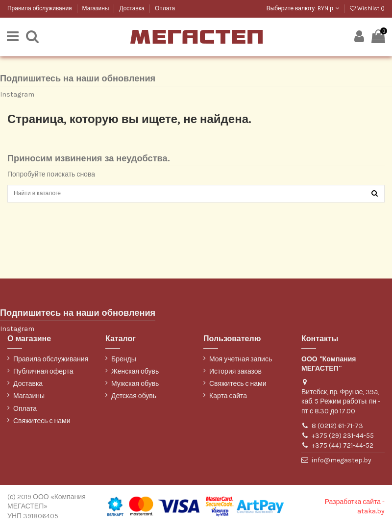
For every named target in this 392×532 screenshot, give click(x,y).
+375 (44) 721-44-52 (343, 449)
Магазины (97, 8)
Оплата (165, 8)
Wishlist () (367, 8)
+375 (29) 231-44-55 (343, 439)
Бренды (124, 363)
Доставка (132, 8)
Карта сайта (228, 400)
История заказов (235, 375)
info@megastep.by (342, 464)
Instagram (17, 95)
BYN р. (329, 8)
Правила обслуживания (40, 8)
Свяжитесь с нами (42, 424)
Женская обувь (135, 375)
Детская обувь (134, 400)
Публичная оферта (43, 375)
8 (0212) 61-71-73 (337, 429)
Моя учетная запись (241, 363)
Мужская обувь (135, 388)
